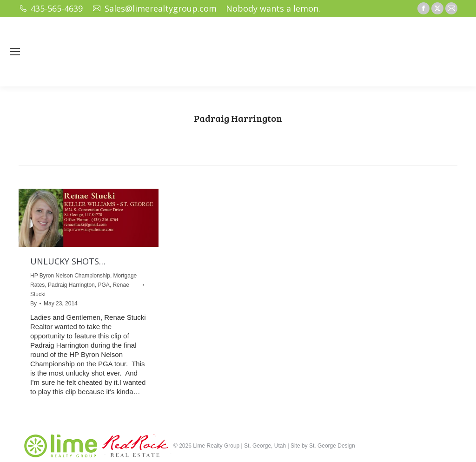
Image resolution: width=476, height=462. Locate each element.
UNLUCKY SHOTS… (68, 261)
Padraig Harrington (71, 285)
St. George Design (332, 446)
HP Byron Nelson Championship (70, 276)
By (33, 304)
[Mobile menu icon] (15, 52)
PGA (103, 285)
